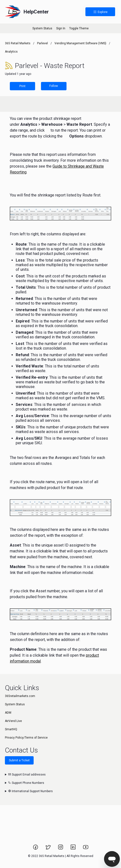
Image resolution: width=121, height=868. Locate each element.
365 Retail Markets (18, 43)
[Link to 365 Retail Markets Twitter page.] (48, 849)
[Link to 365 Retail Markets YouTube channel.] (86, 849)
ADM (8, 713)
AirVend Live (13, 721)
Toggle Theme (79, 28)
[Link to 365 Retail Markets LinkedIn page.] (74, 849)
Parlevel (42, 43)
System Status (42, 28)
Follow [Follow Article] (54, 86)
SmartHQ (11, 729)
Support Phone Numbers (26, 783)
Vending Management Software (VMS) (80, 43)
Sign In (61, 28)
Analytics (11, 52)
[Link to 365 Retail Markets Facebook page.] (36, 849)
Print (22, 86)
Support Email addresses (27, 775)
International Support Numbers (30, 791)
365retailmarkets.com (20, 696)
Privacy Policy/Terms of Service (26, 738)
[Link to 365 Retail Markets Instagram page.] (61, 849)
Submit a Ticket (19, 760)
